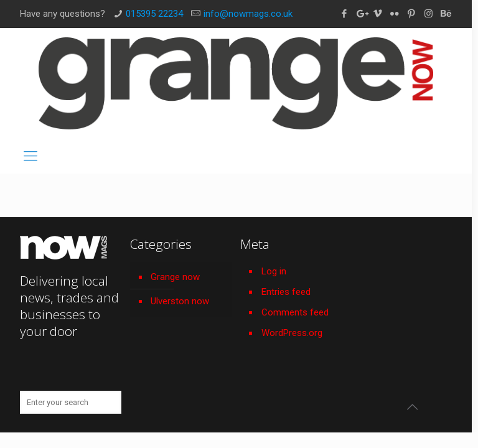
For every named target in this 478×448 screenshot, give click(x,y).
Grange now (175, 277)
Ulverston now (180, 301)
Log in (274, 271)
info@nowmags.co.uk (248, 14)
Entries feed (286, 292)
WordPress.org (292, 333)
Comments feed (295, 312)
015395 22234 (154, 14)
